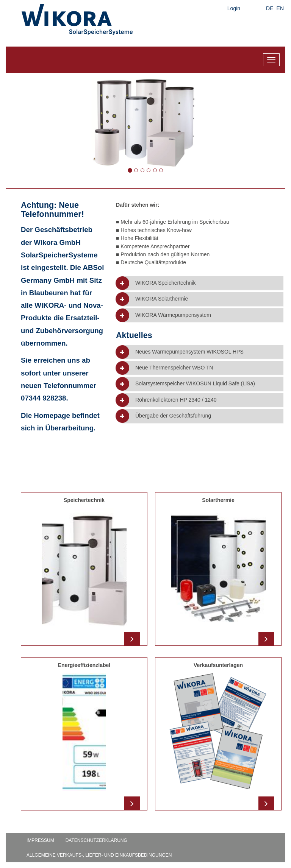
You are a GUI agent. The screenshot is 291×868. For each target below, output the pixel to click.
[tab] (203, 283)
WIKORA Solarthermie (162, 299)
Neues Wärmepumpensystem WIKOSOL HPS (189, 352)
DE (270, 8)
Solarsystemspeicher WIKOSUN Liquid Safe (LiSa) (195, 384)
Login (234, 8)
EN (280, 8)
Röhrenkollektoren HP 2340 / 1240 (176, 400)
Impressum (40, 840)
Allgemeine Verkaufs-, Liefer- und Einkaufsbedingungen (99, 855)
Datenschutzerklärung (96, 840)
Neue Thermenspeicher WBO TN (174, 368)
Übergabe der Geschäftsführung (173, 416)
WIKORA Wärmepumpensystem (173, 315)
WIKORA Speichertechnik (166, 283)
